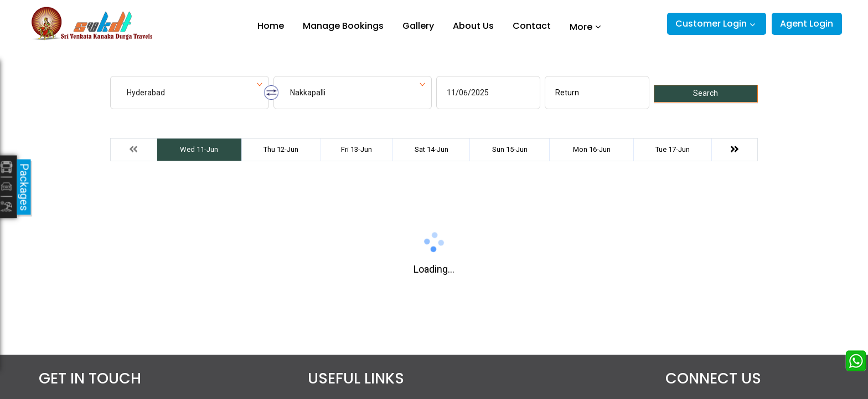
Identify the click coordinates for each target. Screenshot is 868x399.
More (581, 27)
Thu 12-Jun (281, 149)
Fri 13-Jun (356, 149)
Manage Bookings (343, 26)
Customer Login (711, 24)
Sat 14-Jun (432, 149)
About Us (473, 26)
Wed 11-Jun (199, 149)
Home (271, 26)
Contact (532, 26)
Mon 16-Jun (592, 149)
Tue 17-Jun (673, 149)
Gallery (418, 26)
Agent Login (807, 24)
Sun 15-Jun (510, 149)
